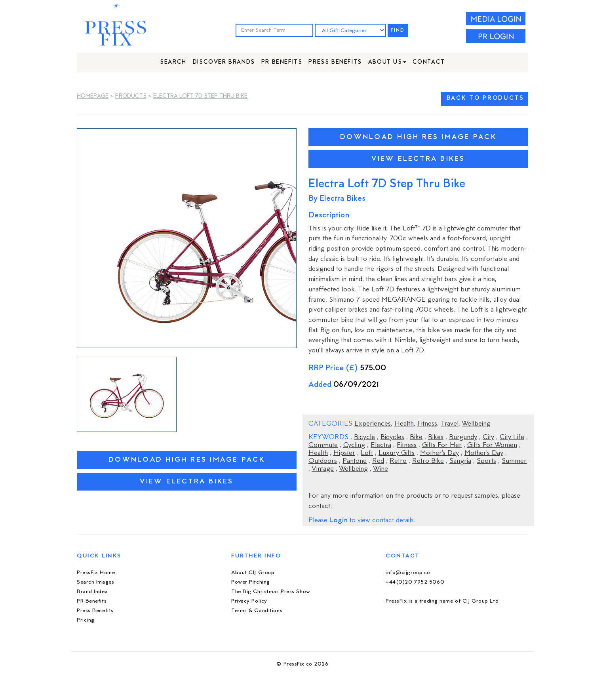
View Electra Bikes (186, 482)
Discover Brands (224, 62)
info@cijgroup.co (408, 573)
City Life (512, 437)
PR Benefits (282, 62)
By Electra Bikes (337, 199)
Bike (416, 437)
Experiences (373, 424)
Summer (514, 461)
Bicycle (364, 437)
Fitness (427, 424)
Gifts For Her (442, 445)
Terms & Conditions (257, 611)
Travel (450, 424)
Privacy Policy (249, 601)
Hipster (344, 453)
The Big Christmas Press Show (271, 592)
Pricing (86, 620)
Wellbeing (476, 424)
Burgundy (463, 437)
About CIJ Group (253, 573)
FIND (398, 31)
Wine (381, 469)
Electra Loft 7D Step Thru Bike (200, 96)
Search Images (95, 582)
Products (131, 96)
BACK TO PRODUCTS (485, 98)
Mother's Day (439, 453)
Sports (486, 461)
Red (378, 461)
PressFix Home (96, 573)
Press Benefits (335, 62)
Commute (323, 445)
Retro (398, 461)
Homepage (93, 96)
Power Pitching (251, 582)
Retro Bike (428, 461)
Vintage (323, 469)
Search (173, 62)
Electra (381, 445)
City (488, 437)
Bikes (436, 437)
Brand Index (92, 592)
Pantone (355, 461)
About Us (387, 62)
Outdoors (323, 461)
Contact (429, 62)
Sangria (460, 461)
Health (404, 424)
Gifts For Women (492, 445)
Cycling (354, 445)
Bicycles (392, 437)
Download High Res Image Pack (187, 460)
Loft (367, 453)
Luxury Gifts (397, 453)
